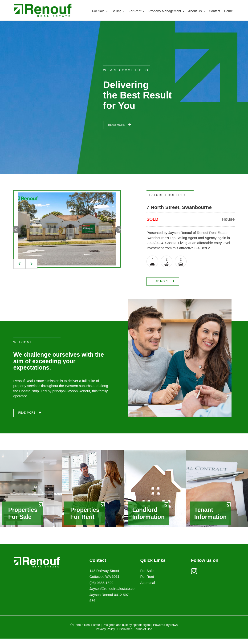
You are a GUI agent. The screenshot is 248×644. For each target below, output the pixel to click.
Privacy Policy (105, 634)
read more (120, 125)
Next (119, 230)
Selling (118, 11)
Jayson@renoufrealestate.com (114, 594)
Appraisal (148, 588)
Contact (215, 11)
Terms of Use (143, 634)
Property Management (166, 11)
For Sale (100, 11)
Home (228, 11)
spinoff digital (142, 630)
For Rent (137, 11)
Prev (16, 230)
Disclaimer (124, 634)
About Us (197, 11)
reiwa (174, 630)
